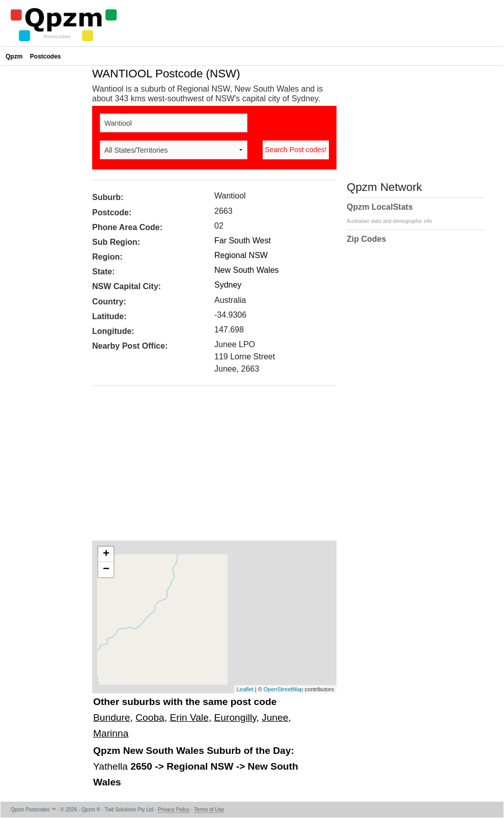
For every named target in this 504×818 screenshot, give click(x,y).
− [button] (106, 570)
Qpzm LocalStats (394, 213)
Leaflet (245, 689)
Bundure (112, 717)
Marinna (111, 733)
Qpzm (14, 57)
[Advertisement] (209, 467)
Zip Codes (366, 245)
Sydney (228, 285)
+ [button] (106, 554)
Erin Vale (189, 717)
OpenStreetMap (284, 689)
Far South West (243, 241)
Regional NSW (241, 255)
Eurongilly (235, 717)
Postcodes (46, 57)
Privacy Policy (174, 810)
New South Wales (247, 270)
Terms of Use (209, 810)
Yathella (112, 766)
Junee (275, 717)
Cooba (150, 717)
